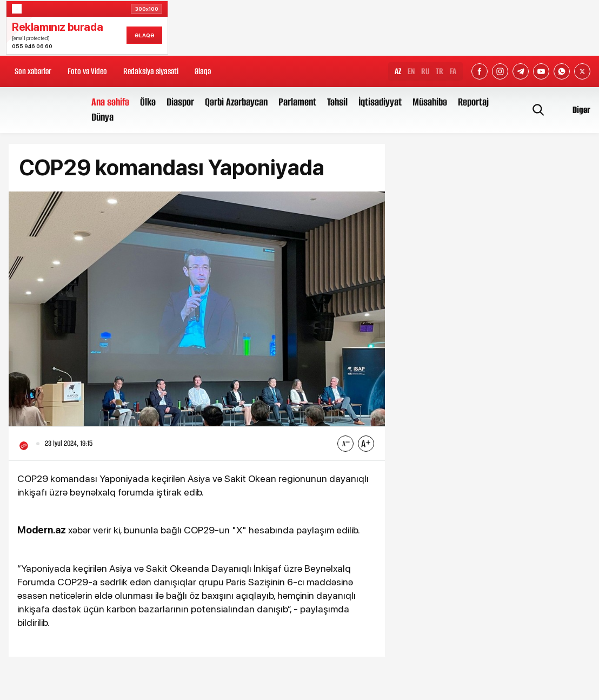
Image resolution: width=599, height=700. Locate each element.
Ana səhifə (110, 102)
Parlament (297, 102)
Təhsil (337, 102)
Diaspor (180, 102)
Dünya (102, 117)
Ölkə (148, 102)
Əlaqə (203, 71)
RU (425, 71)
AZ (398, 71)
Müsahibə (430, 102)
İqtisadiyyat (380, 102)
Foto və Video (87, 71)
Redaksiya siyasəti (151, 71)
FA (453, 71)
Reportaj (473, 102)
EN (411, 71)
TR (440, 71)
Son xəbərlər (33, 71)
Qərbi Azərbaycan (236, 102)
